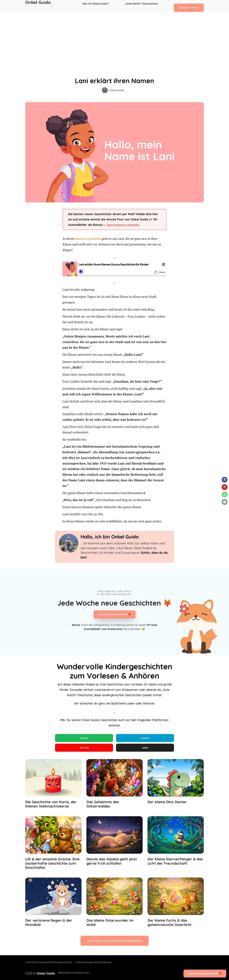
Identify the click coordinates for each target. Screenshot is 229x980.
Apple (145, 749)
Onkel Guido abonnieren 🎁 (114, 615)
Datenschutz (66, 973)
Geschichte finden (189, 6)
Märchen (113, 965)
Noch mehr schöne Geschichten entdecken (114, 944)
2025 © (37, 973)
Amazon (145, 738)
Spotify (84, 738)
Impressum (83, 973)
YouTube (84, 749)
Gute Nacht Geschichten (39, 965)
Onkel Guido (38, 6)
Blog (54, 973)
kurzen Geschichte (88, 239)
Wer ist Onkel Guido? (97, 6)
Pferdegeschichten (65, 965)
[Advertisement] (114, 34)
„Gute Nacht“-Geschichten (141, 6)
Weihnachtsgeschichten (92, 965)
